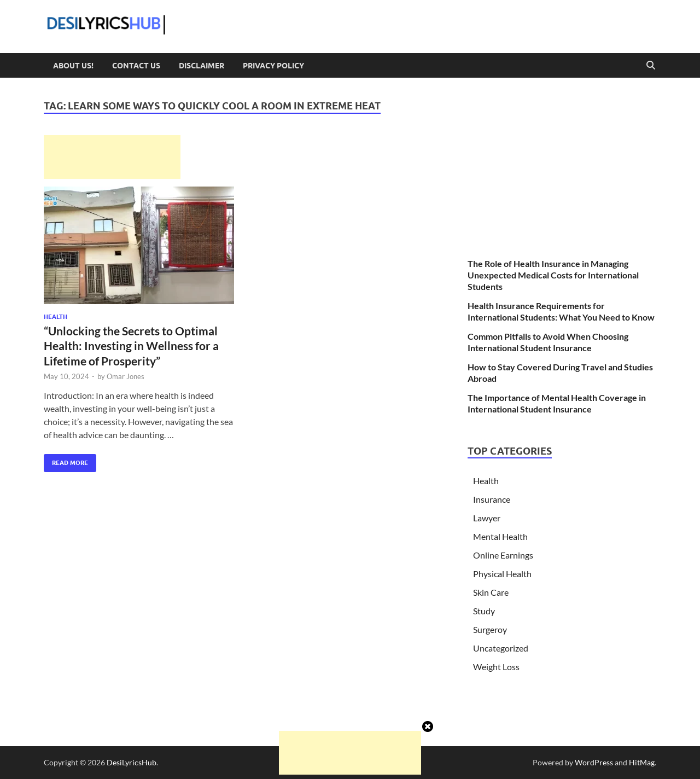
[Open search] (651, 66)
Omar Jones (126, 376)
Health (56, 317)
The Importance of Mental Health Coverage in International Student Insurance (557, 403)
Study (484, 611)
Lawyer (487, 518)
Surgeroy (490, 629)
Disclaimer (202, 66)
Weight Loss (496, 667)
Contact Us (136, 66)
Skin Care (491, 592)
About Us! (73, 66)
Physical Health (502, 574)
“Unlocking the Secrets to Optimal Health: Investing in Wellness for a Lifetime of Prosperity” (131, 346)
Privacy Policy (273, 66)
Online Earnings (503, 555)
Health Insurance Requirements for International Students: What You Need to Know (561, 311)
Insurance (492, 499)
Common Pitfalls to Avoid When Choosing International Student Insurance (548, 342)
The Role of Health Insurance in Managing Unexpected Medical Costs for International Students (553, 275)
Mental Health (500, 536)
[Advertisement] (112, 157)
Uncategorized (501, 648)
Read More (66, 460)
